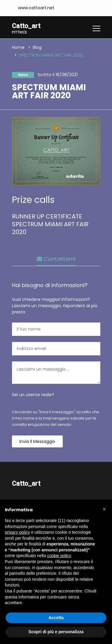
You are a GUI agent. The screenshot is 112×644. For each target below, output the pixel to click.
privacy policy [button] (17, 532)
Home (18, 47)
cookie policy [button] (59, 556)
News (23, 75)
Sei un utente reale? (33, 395)
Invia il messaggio (37, 441)
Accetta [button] (56, 618)
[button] (104, 509)
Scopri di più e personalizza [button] (56, 632)
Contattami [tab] (56, 259)
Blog (37, 47)
